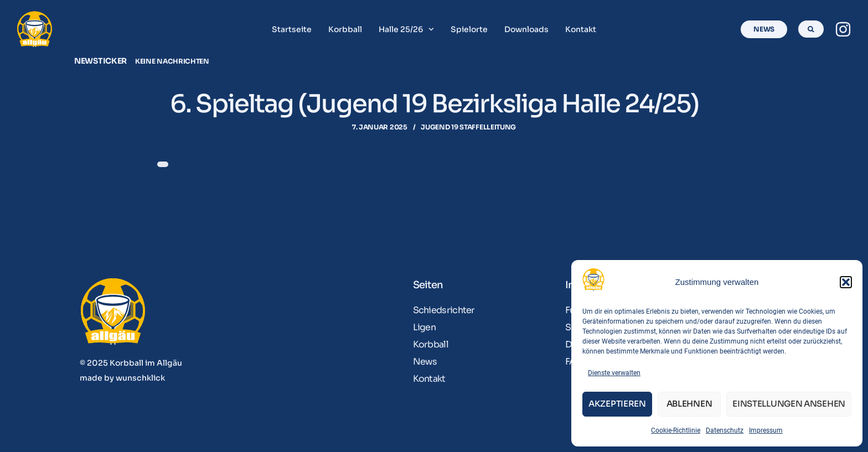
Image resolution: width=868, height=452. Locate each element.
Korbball (345, 29)
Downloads (526, 29)
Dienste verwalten (614, 373)
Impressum (766, 430)
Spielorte (469, 29)
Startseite (292, 29)
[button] (846, 282)
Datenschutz (725, 430)
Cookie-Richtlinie (676, 430)
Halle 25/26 (406, 29)
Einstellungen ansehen (789, 404)
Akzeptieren (617, 404)
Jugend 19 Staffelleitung (468, 127)
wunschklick (140, 378)
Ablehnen (689, 404)
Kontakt (581, 29)
